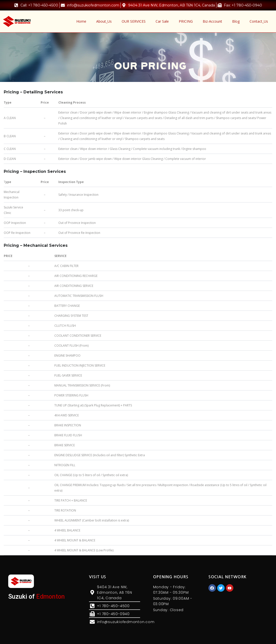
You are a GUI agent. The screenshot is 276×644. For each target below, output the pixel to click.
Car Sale (162, 21)
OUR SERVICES (134, 21)
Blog (236, 21)
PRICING (186, 21)
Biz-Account (212, 21)
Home (81, 21)
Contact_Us (259, 21)
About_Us (104, 21)
